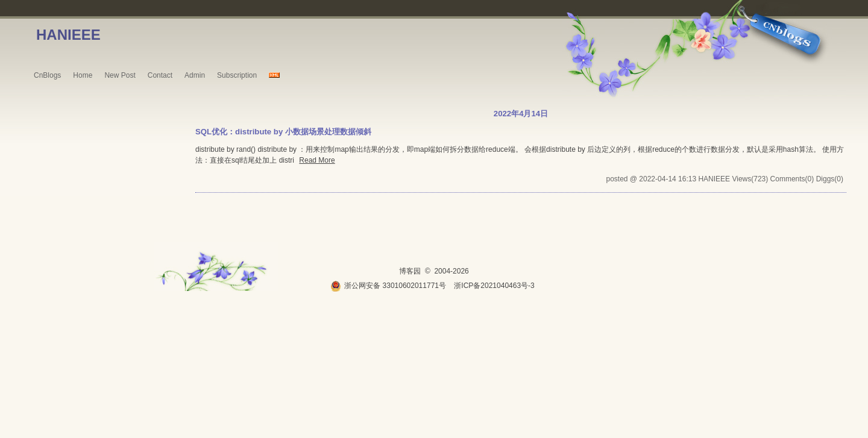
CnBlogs (47, 75)
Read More (317, 160)
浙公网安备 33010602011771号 (388, 286)
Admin (195, 75)
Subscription (237, 75)
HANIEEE (68, 35)
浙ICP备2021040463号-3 (494, 286)
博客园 (410, 271)
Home (83, 75)
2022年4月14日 (521, 114)
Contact (160, 75)
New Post (120, 75)
